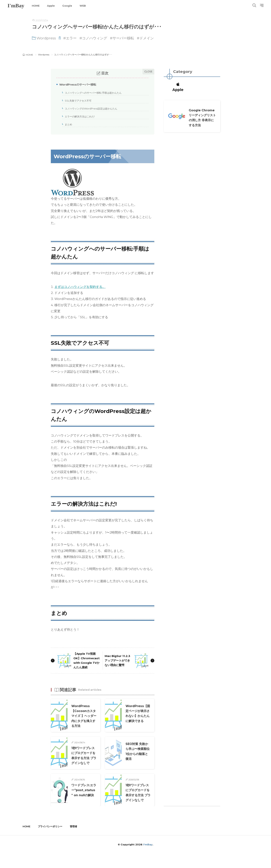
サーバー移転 (123, 38)
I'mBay (16, 6)
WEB (83, 6)
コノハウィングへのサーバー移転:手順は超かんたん (92, 93)
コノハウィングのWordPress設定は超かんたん (90, 109)
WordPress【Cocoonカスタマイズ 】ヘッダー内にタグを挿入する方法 (84, 720)
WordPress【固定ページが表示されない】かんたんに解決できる (137, 720)
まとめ (67, 125)
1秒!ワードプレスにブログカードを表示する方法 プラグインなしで (84, 762)
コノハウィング (95, 38)
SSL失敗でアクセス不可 (77, 101)
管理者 (73, 841)
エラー (71, 38)
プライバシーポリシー (50, 841)
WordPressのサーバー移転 (76, 85)
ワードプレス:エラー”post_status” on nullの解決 (84, 804)
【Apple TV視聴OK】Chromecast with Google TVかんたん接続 (86, 663)
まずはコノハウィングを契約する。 (80, 287)
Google (67, 6)
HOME (36, 6)
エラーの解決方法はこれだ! (78, 117)
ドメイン (147, 38)
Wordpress (46, 38)
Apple (51, 6)
